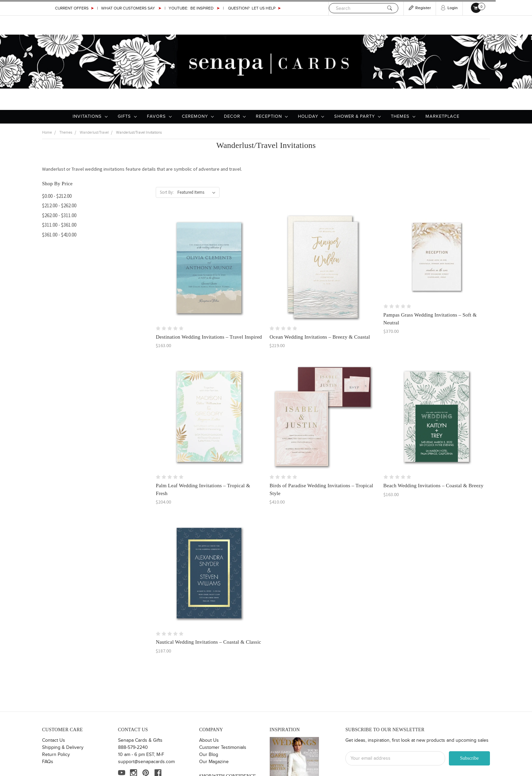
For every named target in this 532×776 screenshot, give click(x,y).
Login (453, 8)
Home (47, 133)
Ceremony (198, 116)
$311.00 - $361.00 (59, 225)
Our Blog (209, 755)
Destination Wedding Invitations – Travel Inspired (209, 337)
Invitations (90, 116)
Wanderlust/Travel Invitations (139, 133)
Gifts (127, 116)
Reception (272, 116)
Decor (235, 116)
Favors (159, 116)
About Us (209, 740)
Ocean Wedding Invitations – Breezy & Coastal (320, 337)
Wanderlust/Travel (94, 133)
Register (423, 8)
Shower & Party (357, 116)
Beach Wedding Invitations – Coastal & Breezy (433, 486)
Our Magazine (214, 762)
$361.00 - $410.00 (59, 235)
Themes (403, 116)
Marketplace (442, 116)
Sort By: (167, 192)
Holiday (311, 116)
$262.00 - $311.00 (59, 215)
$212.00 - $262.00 (59, 205)
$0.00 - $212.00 (57, 196)
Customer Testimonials (223, 747)
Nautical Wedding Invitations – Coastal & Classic (208, 642)
